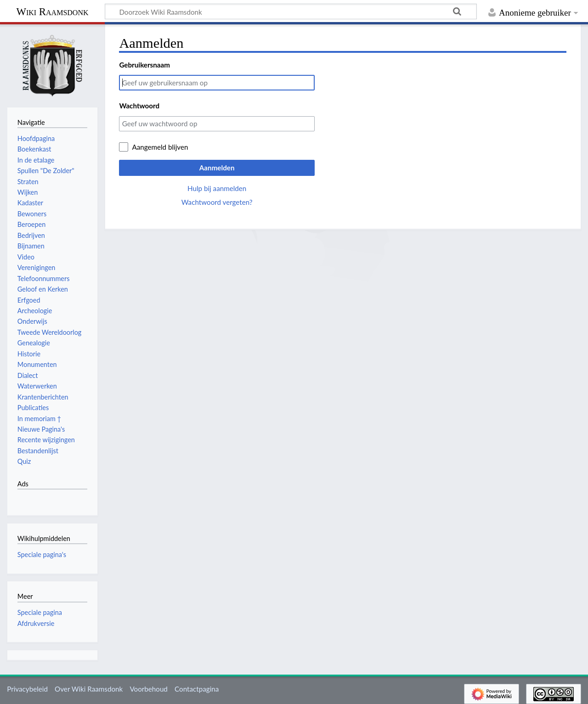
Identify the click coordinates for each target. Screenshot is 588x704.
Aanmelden (217, 168)
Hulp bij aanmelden (217, 188)
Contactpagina (197, 689)
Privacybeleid (27, 689)
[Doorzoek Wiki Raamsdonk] (291, 11)
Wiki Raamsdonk (52, 12)
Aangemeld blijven (160, 147)
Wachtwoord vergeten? (217, 202)
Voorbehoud (148, 689)
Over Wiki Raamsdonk (89, 689)
